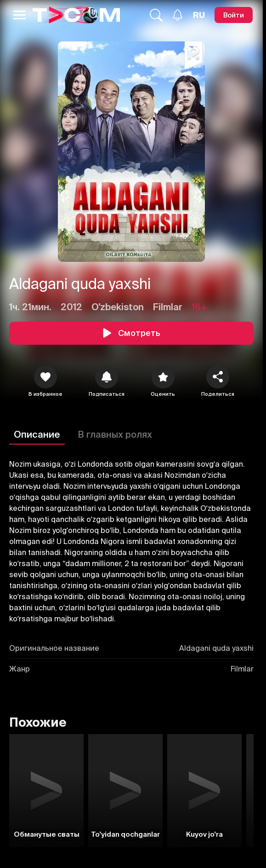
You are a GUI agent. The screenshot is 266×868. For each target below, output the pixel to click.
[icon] (45, 377)
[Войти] (234, 15)
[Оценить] (163, 377)
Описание (37, 434)
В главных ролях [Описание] (115, 434)
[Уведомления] (178, 15)
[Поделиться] (218, 377)
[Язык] (199, 15)
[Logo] (76, 15)
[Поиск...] (156, 15)
